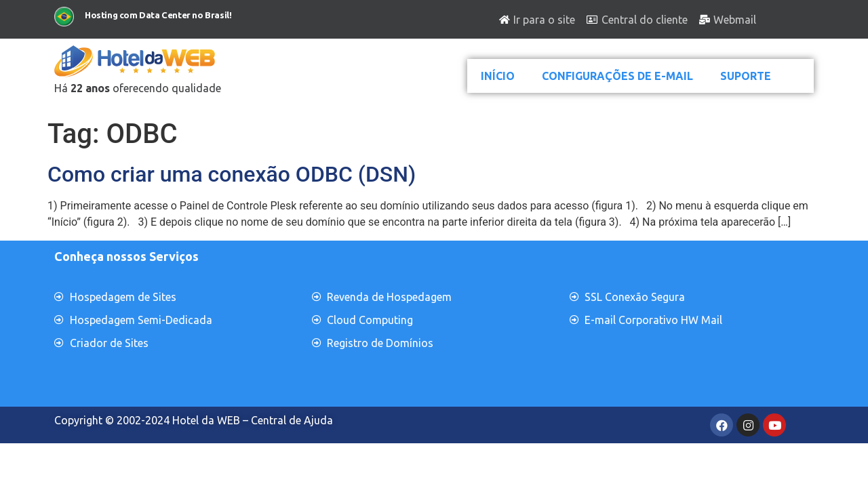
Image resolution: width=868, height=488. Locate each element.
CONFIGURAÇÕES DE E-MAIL (617, 76)
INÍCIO (498, 76)
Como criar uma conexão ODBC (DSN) (232, 174)
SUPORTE (746, 76)
